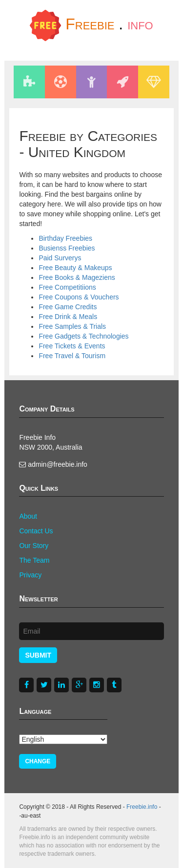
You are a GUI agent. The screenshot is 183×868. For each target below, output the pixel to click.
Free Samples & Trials (72, 326)
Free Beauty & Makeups (75, 268)
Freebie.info (142, 807)
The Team (34, 560)
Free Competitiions (67, 287)
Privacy (30, 575)
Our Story (34, 546)
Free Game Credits (68, 307)
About (28, 516)
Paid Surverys (60, 258)
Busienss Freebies (67, 248)
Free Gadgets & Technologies (83, 336)
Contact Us (36, 531)
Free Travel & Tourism (72, 356)
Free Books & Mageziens (77, 277)
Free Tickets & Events (72, 346)
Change (38, 761)
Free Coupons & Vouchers (79, 297)
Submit (38, 655)
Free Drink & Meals (68, 317)
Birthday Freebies (65, 238)
